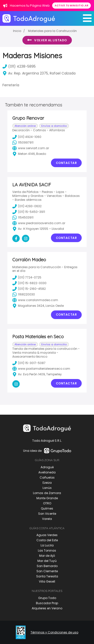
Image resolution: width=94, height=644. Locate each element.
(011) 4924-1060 (27, 137)
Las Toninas (47, 550)
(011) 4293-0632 (27, 206)
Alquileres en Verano (47, 608)
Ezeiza (47, 483)
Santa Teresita (47, 576)
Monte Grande (47, 498)
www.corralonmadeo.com (35, 300)
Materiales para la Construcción (52, 31)
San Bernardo (47, 566)
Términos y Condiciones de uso (54, 632)
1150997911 (23, 143)
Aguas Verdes (47, 535)
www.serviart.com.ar (31, 148)
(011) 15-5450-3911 (29, 212)
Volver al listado (47, 40)
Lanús (47, 488)
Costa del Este (47, 540)
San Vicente (47, 514)
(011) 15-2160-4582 (29, 289)
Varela (47, 519)
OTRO (47, 503)
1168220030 (24, 294)
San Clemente (47, 571)
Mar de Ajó (47, 556)
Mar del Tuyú (47, 561)
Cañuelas (47, 477)
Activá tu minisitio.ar (71, 6)
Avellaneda (47, 472)
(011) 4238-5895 (19, 66)
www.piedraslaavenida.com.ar (39, 223)
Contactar (66, 163)
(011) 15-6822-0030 (29, 283)
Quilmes (47, 508)
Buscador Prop (47, 603)
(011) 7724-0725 (27, 278)
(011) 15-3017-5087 (29, 363)
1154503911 (23, 218)
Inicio (17, 31)
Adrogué (47, 467)
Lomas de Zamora (47, 493)
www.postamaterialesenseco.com (41, 369)
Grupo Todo (47, 598)
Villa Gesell (47, 581)
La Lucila (47, 545)
